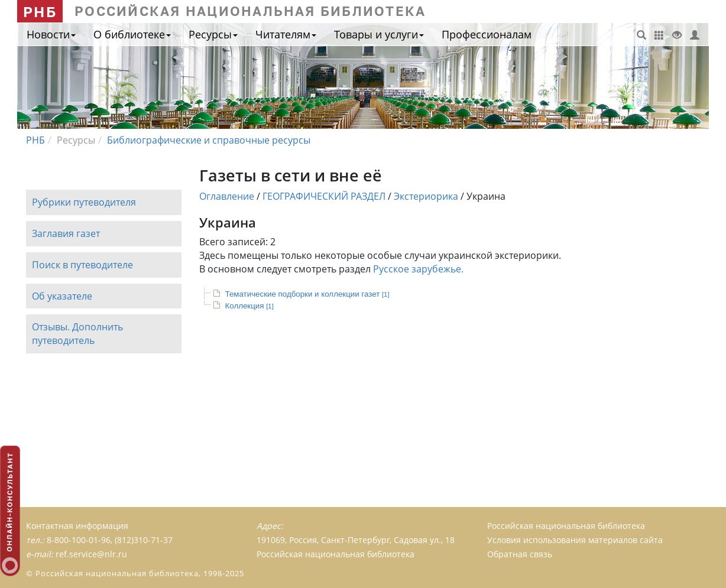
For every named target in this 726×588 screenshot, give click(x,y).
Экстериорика (426, 196)
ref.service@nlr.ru (91, 554)
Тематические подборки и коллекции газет (307, 294)
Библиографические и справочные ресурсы (209, 140)
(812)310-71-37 (144, 540)
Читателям (286, 34)
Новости (51, 34)
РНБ (40, 12)
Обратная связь (520, 554)
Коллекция (249, 306)
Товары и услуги (379, 34)
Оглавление (227, 196)
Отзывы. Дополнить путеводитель (77, 334)
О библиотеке (132, 34)
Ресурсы (213, 34)
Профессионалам (487, 34)
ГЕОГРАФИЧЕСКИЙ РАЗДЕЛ (324, 196)
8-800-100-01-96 (79, 540)
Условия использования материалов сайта (575, 540)
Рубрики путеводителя (84, 202)
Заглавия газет (66, 233)
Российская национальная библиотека (566, 526)
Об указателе (62, 296)
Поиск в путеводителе (82, 265)
